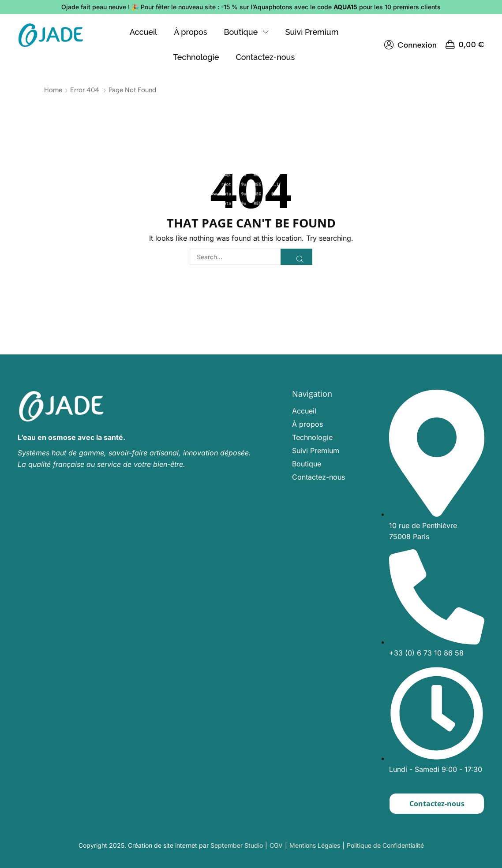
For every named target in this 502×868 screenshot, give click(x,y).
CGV (276, 845)
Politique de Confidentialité (385, 845)
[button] (410, 45)
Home (53, 90)
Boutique (307, 464)
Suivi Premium (316, 451)
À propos (307, 424)
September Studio (237, 845)
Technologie (312, 437)
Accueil (304, 411)
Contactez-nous (318, 477)
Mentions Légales (315, 845)
